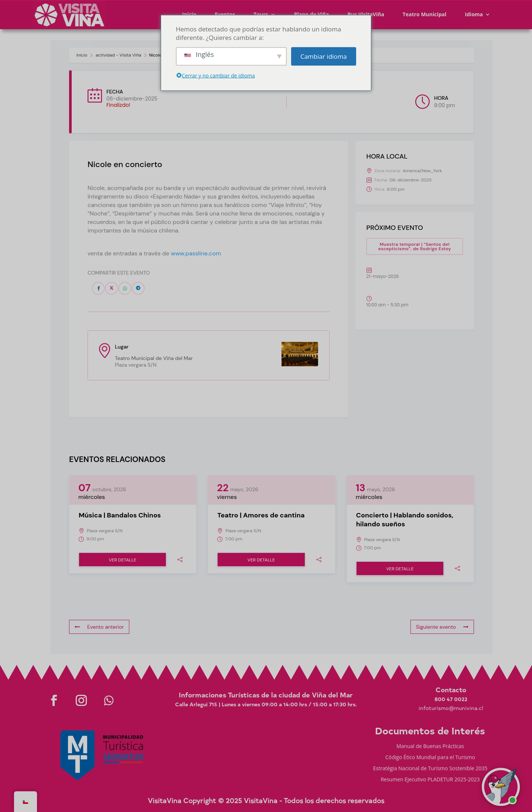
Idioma (474, 14)
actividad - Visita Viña (118, 55)
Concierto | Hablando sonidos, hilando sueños (405, 520)
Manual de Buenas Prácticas (430, 747)
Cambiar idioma (324, 56)
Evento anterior (99, 627)
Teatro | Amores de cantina (261, 515)
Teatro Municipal (425, 14)
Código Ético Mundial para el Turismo (430, 758)
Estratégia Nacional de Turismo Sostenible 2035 (430, 769)
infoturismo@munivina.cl (451, 708)
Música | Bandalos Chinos (120, 515)
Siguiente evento (442, 627)
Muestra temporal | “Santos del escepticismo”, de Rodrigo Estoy (415, 247)
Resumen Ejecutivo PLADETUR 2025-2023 (430, 780)
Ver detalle (122, 560)
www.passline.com (196, 253)
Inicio (82, 55)
